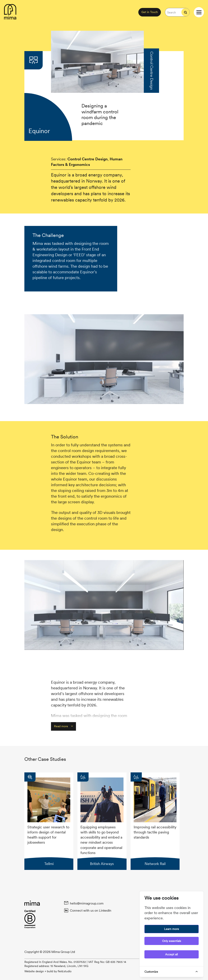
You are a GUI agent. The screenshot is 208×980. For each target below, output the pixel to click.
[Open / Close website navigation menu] (199, 12)
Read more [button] (63, 726)
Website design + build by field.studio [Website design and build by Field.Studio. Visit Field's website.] (48, 971)
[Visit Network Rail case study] (155, 821)
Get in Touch (150, 12)
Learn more (172, 929)
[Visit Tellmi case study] (49, 821)
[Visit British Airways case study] (102, 821)
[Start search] (185, 12)
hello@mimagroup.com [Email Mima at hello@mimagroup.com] (86, 903)
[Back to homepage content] (10, 12)
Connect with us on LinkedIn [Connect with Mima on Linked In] (90, 910)
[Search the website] (173, 12)
